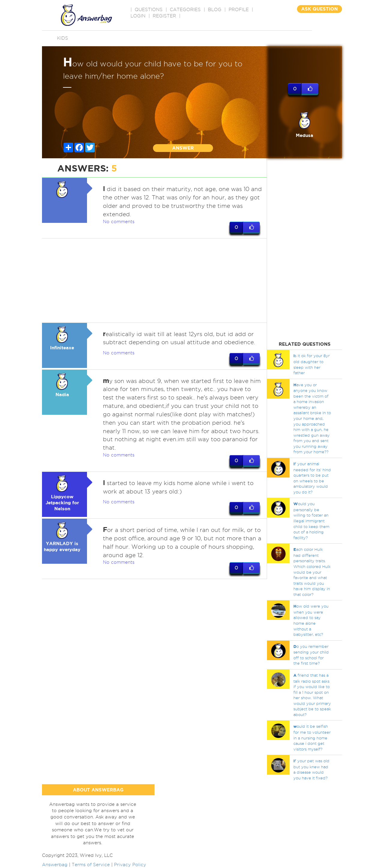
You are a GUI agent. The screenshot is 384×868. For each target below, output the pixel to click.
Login (138, 16)
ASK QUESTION (319, 9)
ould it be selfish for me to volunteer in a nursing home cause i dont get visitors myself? (312, 737)
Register (164, 16)
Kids (63, 38)
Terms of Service (91, 865)
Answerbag (55, 865)
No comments (119, 222)
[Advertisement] (154, 281)
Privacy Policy (130, 865)
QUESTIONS (149, 10)
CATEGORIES (185, 10)
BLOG (215, 10)
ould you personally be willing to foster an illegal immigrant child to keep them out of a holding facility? (311, 520)
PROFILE (239, 10)
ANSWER (183, 148)
